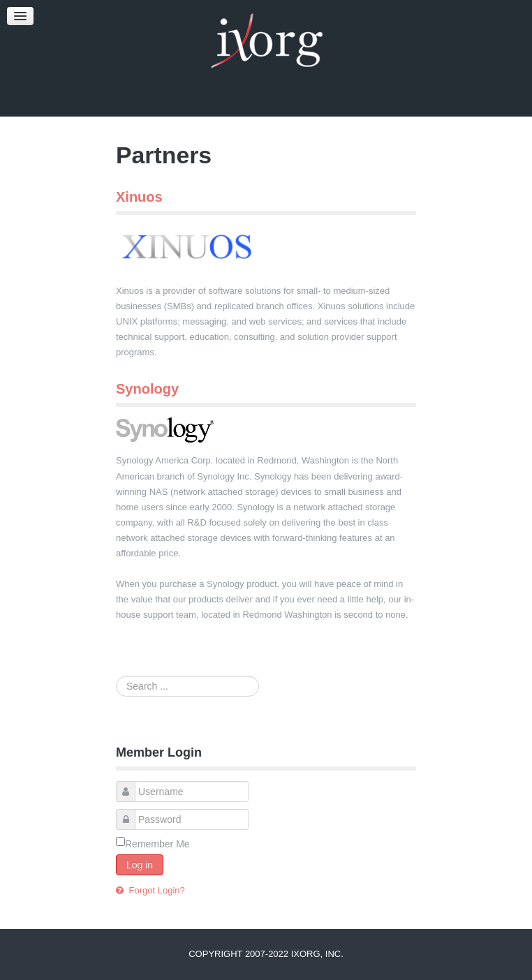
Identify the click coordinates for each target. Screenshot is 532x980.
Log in (140, 865)
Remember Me (157, 844)
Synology (147, 389)
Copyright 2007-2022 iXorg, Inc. (266, 954)
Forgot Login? (156, 890)
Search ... (116, 676)
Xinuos (139, 197)
